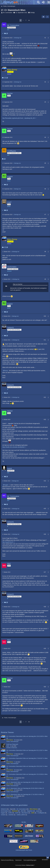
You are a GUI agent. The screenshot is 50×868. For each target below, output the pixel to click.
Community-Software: (25, 865)
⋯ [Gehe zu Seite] (23, 20)
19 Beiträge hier (18, 38)
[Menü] (48, 2)
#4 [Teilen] (45, 137)
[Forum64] (21, 2)
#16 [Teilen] (45, 534)
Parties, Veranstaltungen (12, 742)
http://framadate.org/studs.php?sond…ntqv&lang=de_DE (19, 118)
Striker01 (3, 809)
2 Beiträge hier (17, 163)
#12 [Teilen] (45, 397)
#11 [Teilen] (45, 340)
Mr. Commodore (8, 13)
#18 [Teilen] (45, 607)
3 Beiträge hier (17, 189)
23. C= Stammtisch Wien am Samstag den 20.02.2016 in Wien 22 (25, 788)
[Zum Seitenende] (48, 857)
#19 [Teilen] (45, 648)
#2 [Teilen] (45, 82)
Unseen (3, 815)
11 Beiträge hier (15, 279)
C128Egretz (41, 813)
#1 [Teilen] (45, 38)
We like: (24, 822)
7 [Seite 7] (26, 20)
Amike (10, 813)
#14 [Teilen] (45, 481)
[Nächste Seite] (29, 20)
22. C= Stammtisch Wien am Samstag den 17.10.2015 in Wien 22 (25, 794)
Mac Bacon (25, 813)
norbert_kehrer (21, 815)
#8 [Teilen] (45, 252)
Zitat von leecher (18, 284)
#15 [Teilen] (45, 509)
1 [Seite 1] (21, 20)
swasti (38, 811)
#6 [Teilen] (45, 189)
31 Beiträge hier (15, 340)
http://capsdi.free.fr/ (8, 542)
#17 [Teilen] (45, 572)
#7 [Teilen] (45, 215)
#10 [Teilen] (45, 316)
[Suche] (38, 2)
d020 (22, 811)
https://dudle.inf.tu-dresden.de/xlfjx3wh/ (14, 447)
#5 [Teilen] (45, 163)
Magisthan (30, 811)
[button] (47, 17)
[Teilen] (43, 17)
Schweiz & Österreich (12, 748)
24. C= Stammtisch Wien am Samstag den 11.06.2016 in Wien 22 (25, 782)
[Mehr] (47, 38)
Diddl (8, 746)
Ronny (6, 371)
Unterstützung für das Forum (24, 850)
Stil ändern (45, 860)
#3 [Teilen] (45, 102)
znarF (17, 813)
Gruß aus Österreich (12, 744)
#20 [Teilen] (45, 687)
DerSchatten (5, 811)
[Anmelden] (43, 2)
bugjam (6, 485)
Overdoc (11, 815)
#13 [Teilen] (45, 419)
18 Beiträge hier (18, 82)
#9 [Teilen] (45, 279)
